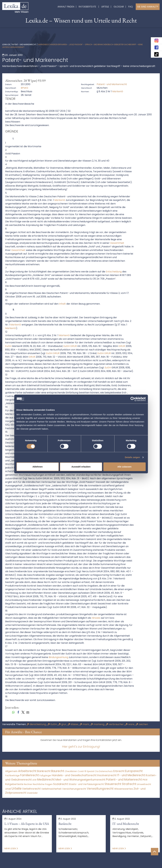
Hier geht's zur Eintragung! (81, 747)
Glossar (119, 7)
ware (130, 724)
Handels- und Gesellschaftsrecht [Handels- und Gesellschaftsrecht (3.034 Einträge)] (74, 775)
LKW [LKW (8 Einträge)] (34, 780)
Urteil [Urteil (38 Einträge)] (8, 789)
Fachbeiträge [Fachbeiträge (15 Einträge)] (12, 775)
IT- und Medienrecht (126, 824)
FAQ (131, 7)
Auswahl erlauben (81, 467)
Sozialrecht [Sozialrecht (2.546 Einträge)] (61, 784)
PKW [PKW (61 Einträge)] (145, 780)
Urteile (105, 7)
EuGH (52, 724)
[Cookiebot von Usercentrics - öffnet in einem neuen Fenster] (133, 399)
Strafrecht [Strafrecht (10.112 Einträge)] (129, 784)
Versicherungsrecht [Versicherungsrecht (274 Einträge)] (74, 789)
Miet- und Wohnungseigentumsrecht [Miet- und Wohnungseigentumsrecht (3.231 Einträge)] (80, 780)
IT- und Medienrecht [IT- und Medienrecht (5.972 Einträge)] (131, 775)
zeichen (142, 724)
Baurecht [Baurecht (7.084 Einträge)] (58, 771)
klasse (73, 724)
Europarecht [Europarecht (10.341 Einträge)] (134, 771)
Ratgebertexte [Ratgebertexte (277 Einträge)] (14, 784)
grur (63, 724)
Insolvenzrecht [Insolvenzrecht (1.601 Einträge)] (107, 775)
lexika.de (6, 44)
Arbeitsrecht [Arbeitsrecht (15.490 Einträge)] (27, 771)
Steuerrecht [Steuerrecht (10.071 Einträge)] (113, 784)
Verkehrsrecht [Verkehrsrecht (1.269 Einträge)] (31, 789)
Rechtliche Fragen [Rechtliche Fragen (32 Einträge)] (43, 784)
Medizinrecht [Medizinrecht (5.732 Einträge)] (46, 780)
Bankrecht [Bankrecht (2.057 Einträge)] (44, 771)
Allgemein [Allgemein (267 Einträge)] (11, 771)
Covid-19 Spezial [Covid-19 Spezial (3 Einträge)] (86, 771)
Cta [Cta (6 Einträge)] (97, 771)
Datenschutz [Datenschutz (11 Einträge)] (106, 771)
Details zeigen (132, 457)
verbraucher (115, 724)
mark (85, 724)
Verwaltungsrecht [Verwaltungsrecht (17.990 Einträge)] (100, 789)
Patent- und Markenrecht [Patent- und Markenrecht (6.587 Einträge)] (124, 780)
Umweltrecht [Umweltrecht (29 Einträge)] (144, 784)
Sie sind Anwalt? (148, 7)
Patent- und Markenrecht (24, 44)
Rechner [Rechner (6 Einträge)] (28, 784)
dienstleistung (37, 724)
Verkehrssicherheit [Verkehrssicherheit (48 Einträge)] (51, 789)
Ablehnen (38, 467)
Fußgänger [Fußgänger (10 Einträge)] (45, 775)
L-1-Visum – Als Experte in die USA (27, 824)
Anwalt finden (66, 7)
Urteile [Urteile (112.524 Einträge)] (16, 789)
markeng (98, 724)
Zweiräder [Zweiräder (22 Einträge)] (32, 793)
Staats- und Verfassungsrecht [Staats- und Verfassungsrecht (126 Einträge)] (86, 784)
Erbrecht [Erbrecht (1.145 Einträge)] (119, 771)
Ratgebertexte (87, 7)
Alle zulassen (124, 467)
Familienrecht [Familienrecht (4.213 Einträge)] (30, 775)
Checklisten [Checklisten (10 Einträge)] (71, 771)
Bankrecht (65, 824)
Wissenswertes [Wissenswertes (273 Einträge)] (124, 789)
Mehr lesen (11, 848)
